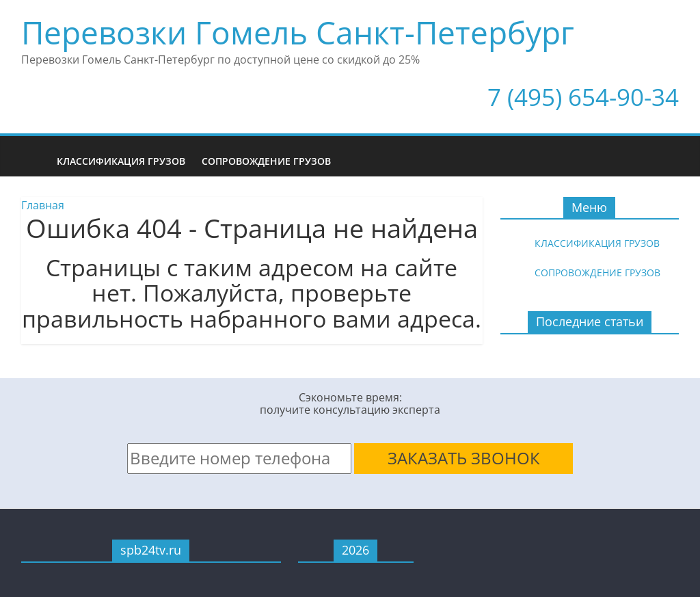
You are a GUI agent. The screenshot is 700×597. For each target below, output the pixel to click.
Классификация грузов (121, 161)
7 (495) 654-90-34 (583, 97)
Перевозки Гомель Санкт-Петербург (298, 32)
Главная (43, 205)
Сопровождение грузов (266, 161)
